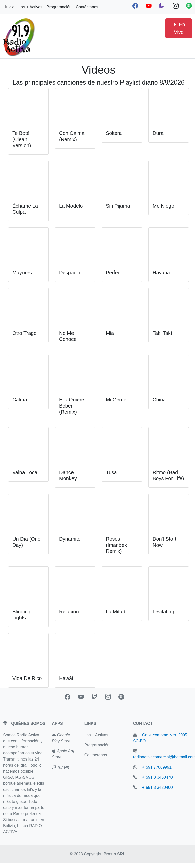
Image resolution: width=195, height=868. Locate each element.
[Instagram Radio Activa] (176, 6)
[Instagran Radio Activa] (109, 697)
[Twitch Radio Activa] (163, 6)
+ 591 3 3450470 (157, 777)
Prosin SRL (114, 854)
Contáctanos (87, 7)
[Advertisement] (97, 31)
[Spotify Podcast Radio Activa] (189, 6)
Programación (59, 7)
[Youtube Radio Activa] (149, 6)
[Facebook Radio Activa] (136, 6)
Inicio (10, 7)
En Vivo (179, 28)
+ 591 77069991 (156, 767)
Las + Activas (30, 7)
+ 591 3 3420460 (157, 787)
